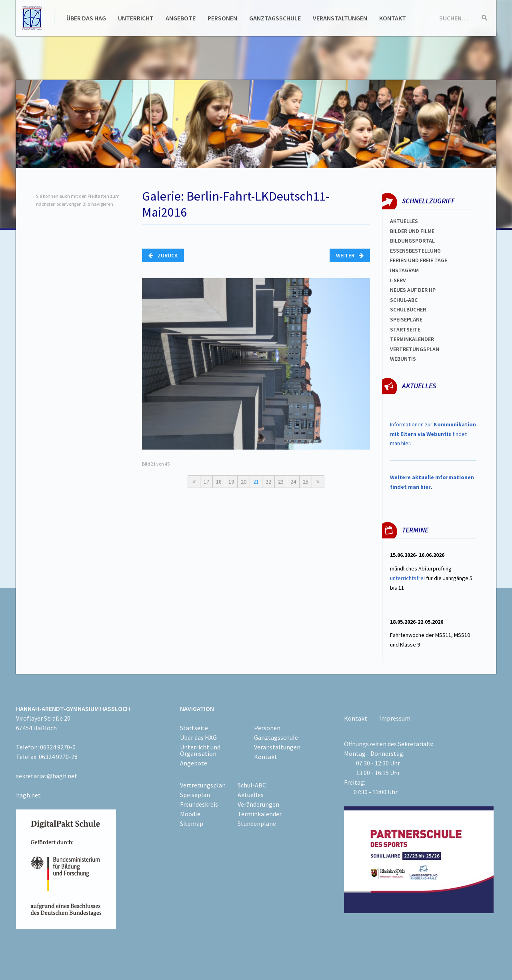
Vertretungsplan (415, 349)
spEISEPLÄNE (406, 319)
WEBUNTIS (403, 359)
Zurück (163, 255)
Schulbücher (408, 309)
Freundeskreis (199, 804)
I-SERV (398, 280)
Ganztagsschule (275, 18)
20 (244, 482)
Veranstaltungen (340, 18)
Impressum (395, 718)
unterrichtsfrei (407, 578)
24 (293, 482)
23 (281, 482)
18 (219, 482)
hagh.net (28, 795)
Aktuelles (404, 221)
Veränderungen (258, 804)
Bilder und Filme (412, 231)
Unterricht (136, 18)
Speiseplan (195, 795)
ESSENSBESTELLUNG (415, 251)
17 (206, 482)
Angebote (181, 18)
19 (231, 482)
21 (256, 482)
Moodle (190, 814)
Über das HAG (86, 18)
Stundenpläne (257, 823)
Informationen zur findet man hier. (433, 434)
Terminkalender (412, 339)
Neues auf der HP (413, 290)
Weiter (350, 255)
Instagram (404, 270)
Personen (222, 18)
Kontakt (393, 18)
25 (306, 482)
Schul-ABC (252, 785)
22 (268, 482)
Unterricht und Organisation (200, 750)
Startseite (405, 329)
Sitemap (192, 823)
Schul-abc (404, 300)
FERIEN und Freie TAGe (419, 260)
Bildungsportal (412, 241)
